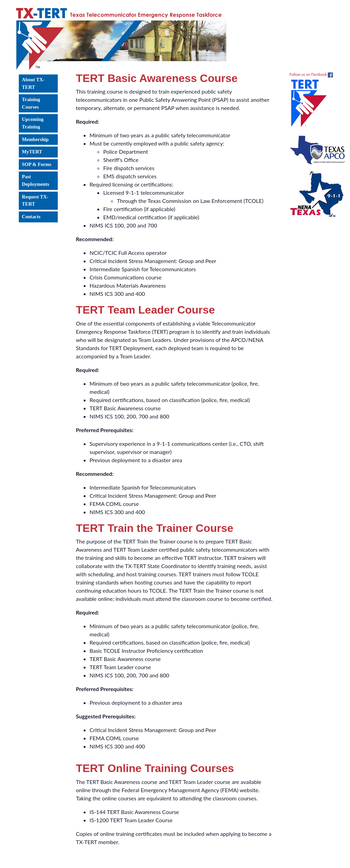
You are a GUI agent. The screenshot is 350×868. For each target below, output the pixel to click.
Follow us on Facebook (311, 74)
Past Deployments (36, 180)
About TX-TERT (33, 83)
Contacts (31, 217)
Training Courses (31, 103)
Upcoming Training (33, 123)
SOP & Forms (37, 164)
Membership (35, 139)
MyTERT (32, 152)
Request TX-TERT (35, 201)
